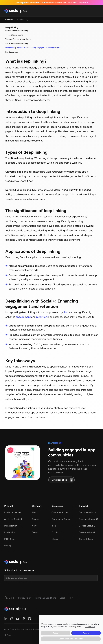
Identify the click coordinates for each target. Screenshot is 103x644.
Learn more (90, 627)
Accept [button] (86, 633)
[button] (97, 11)
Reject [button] (56, 633)
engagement (23, 317)
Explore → (83, 3)
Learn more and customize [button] (71, 639)
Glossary (9, 20)
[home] (16, 11)
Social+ (68, 312)
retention (42, 317)
